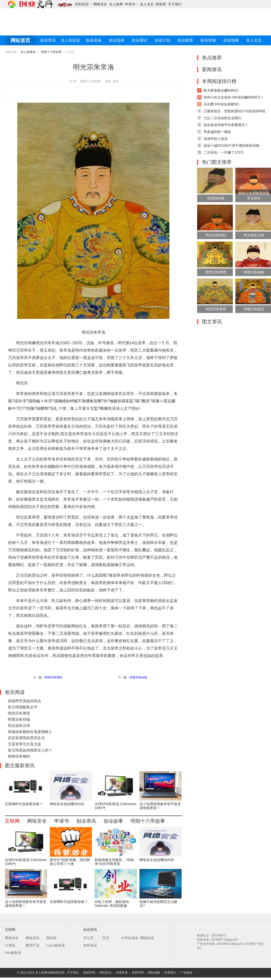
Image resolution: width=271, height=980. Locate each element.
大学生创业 (130, 938)
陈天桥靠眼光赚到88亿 (221, 90)
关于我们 (175, 4)
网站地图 (154, 973)
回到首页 (82, 4)
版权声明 (89, 973)
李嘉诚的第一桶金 (217, 132)
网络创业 (147, 938)
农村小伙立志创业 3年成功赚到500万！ (234, 97)
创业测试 (139, 40)
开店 (106, 938)
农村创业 (90, 945)
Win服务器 (13, 953)
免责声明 (138, 973)
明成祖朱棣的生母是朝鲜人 (30, 732)
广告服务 (186, 973)
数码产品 (33, 945)
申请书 (130, 4)
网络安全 (100, 4)
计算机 (10, 945)
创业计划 (162, 40)
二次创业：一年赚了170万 (224, 152)
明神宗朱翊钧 (53, 677)
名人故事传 (28, 52)
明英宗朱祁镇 (19, 719)
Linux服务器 (56, 945)
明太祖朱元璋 (19, 726)
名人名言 (147, 4)
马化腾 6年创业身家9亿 (221, 104)
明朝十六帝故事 (51, 52)
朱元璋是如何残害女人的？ (30, 750)
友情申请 (122, 973)
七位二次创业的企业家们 (222, 118)
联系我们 (170, 973)
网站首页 (20, 40)
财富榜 (161, 4)
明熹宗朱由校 (138, 677)
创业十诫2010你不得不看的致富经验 (231, 146)
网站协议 (105, 973)
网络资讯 (33, 938)
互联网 (12, 821)
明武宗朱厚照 (19, 713)
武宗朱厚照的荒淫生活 (26, 738)
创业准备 (94, 40)
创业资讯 (48, 40)
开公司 (88, 938)
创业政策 (185, 40)
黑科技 (51, 938)
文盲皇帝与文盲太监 (25, 744)
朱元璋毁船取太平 (23, 707)
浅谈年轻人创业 (216, 139)
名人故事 (116, 4)
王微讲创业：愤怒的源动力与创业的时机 (235, 111)
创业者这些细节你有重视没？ (226, 125)
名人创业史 (71, 40)
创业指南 (231, 40)
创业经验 (208, 40)
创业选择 (117, 40)
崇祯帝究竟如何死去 (25, 701)
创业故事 (113, 821)
